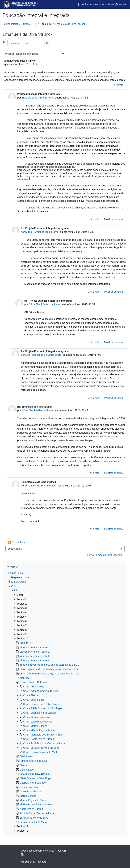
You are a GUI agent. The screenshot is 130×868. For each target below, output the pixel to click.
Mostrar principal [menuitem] (114, 219)
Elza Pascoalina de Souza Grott (43, 355)
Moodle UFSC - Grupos (34, 862)
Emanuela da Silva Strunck (70, 24)
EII (35, 24)
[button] (5, 43)
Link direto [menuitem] (117, 85)
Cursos (26, 24)
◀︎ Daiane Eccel (17, 542)
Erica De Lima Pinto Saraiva (37, 98)
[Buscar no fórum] (26, 43)
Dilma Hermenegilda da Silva (42, 232)
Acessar (120, 4)
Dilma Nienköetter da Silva (44, 304)
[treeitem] (65, 702)
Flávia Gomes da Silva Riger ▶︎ (105, 555)
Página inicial (10, 24)
